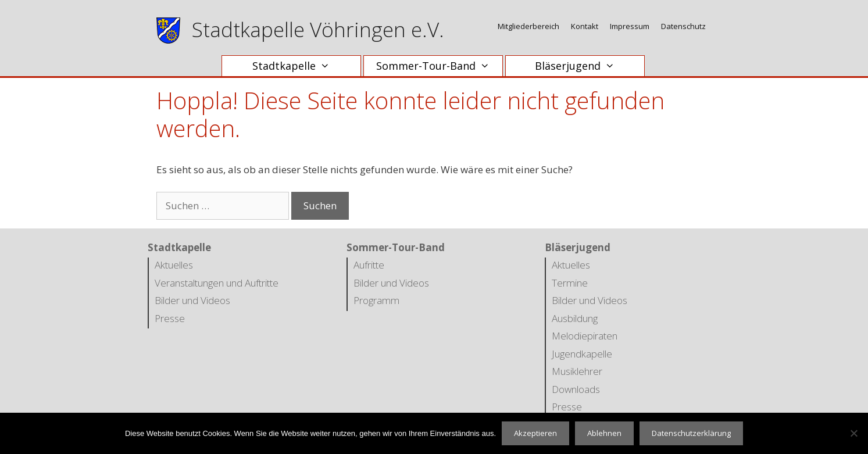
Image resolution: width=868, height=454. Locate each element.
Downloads (576, 389)
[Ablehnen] (853, 433)
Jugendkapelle (582, 354)
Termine (570, 283)
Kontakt (585, 26)
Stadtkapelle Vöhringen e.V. (318, 29)
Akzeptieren (535, 433)
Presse (170, 318)
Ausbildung (575, 318)
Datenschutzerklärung (691, 433)
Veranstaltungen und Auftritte (217, 283)
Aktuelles (174, 265)
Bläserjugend (581, 66)
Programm (376, 300)
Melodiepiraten (585, 336)
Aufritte (369, 265)
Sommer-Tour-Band (439, 66)
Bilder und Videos (192, 300)
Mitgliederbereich (528, 26)
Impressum (630, 26)
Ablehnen (604, 433)
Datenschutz (683, 26)
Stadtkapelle (297, 66)
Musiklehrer (577, 371)
